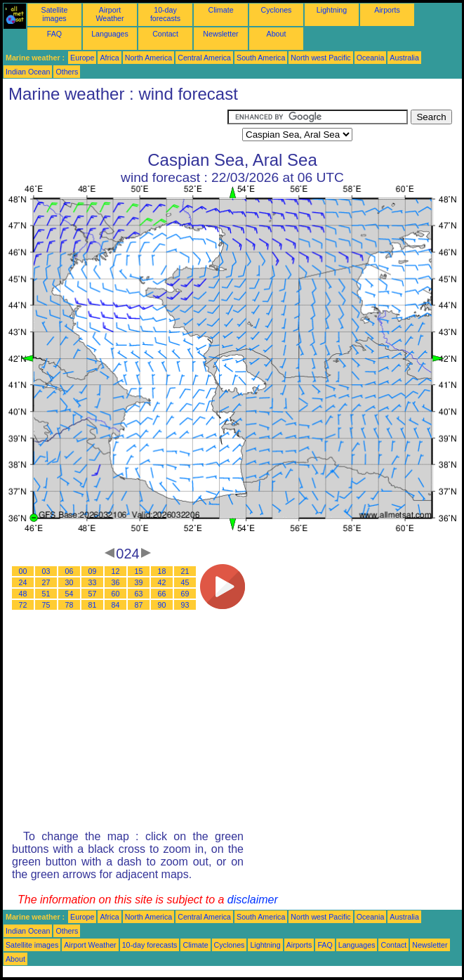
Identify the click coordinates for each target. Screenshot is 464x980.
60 (116, 594)
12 (116, 571)
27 (46, 582)
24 (23, 582)
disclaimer (253, 900)
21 (185, 571)
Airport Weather (110, 14)
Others (67, 72)
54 (69, 594)
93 (185, 605)
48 (23, 594)
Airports (387, 10)
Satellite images (55, 14)
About (277, 34)
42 (162, 582)
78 (69, 605)
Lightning (332, 10)
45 (185, 582)
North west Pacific (320, 58)
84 (116, 605)
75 (46, 605)
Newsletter (220, 34)
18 (162, 571)
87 (139, 605)
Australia (404, 58)
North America (149, 58)
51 (46, 594)
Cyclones (277, 10)
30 (69, 582)
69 (185, 594)
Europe (82, 58)
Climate (220, 10)
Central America (204, 58)
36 (116, 582)
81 (93, 605)
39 (139, 582)
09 (93, 571)
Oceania (371, 58)
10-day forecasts (165, 14)
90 (162, 605)
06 (69, 571)
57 (93, 594)
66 (162, 594)
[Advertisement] (115, 127)
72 (23, 605)
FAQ (54, 34)
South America (261, 58)
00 (23, 571)
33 (93, 582)
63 (139, 594)
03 (46, 571)
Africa (109, 58)
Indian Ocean (28, 72)
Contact (165, 34)
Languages (110, 34)
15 (139, 571)
